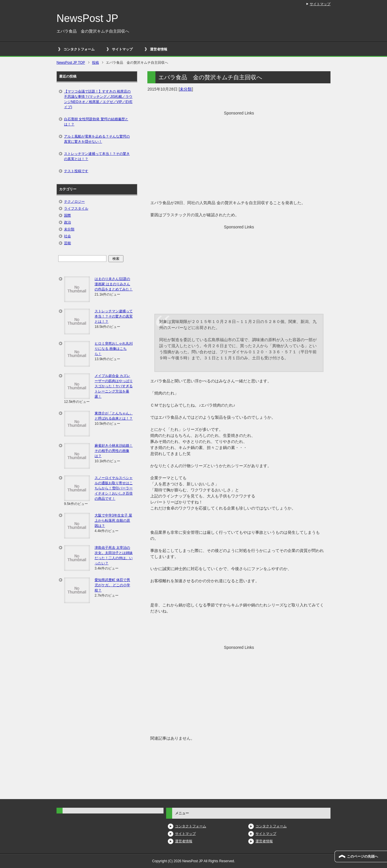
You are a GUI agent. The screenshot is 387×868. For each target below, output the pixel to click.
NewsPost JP (87, 18)
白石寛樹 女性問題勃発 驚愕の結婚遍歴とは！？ (96, 122)
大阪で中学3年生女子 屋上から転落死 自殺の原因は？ (113, 521)
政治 (67, 222)
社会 (67, 236)
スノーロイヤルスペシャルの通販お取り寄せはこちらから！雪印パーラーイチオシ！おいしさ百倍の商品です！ (114, 488)
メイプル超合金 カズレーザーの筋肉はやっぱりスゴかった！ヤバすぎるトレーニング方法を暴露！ (114, 386)
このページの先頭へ (362, 856)
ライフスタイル (76, 208)
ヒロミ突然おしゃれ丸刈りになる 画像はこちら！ (114, 349)
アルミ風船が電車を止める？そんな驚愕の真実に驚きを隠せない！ (97, 139)
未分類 (186, 89)
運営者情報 (159, 49)
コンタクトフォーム (79, 49)
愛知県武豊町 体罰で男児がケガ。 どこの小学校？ (112, 585)
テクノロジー (74, 202)
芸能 (67, 243)
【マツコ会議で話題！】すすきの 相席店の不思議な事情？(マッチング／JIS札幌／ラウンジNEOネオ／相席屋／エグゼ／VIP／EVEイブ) (98, 99)
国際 (67, 215)
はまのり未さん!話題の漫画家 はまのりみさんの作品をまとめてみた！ (114, 284)
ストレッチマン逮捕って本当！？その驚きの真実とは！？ (97, 156)
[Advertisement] (239, 157)
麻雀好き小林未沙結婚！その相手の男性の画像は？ (114, 451)
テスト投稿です (76, 171)
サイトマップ (122, 49)
